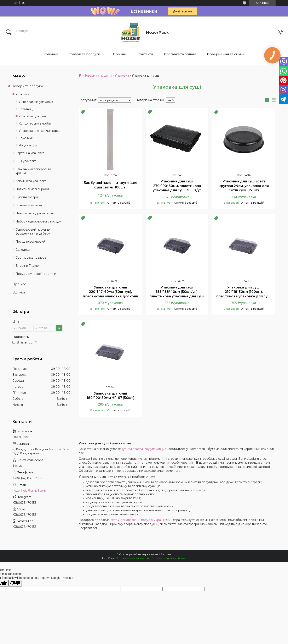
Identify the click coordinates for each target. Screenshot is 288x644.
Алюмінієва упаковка (31, 181)
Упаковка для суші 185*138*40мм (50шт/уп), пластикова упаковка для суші (177, 292)
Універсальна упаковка (36, 102)
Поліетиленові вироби (32, 189)
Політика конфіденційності (169, 558)
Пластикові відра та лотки (35, 213)
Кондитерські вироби (35, 123)
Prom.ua (166, 554)
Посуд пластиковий (30, 242)
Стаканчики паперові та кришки (33, 171)
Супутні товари (27, 197)
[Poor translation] (15, 583)
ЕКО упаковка (26, 161)
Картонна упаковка (30, 153)
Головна (51, 54)
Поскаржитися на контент (133, 558)
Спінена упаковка (29, 205)
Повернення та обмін (225, 54)
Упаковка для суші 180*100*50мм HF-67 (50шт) (110, 396)
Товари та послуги (85, 54)
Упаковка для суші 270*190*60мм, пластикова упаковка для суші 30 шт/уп (177, 186)
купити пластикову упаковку (143, 449)
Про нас (120, 54)
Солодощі (23, 250)
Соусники (26, 138)
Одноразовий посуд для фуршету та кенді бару (34, 232)
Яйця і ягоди (28, 145)
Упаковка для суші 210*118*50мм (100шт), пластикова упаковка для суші (244, 292)
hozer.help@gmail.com (29, 491)
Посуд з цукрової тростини (36, 274)
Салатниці (26, 109)
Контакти (145, 54)
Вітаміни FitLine (27, 266)
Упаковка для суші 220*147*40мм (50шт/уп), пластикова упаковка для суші (110, 292)
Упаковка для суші (33, 116)
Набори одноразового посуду (38, 221)
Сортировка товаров (31, 258)
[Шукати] (9, 33)
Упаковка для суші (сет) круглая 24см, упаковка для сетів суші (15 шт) (244, 186)
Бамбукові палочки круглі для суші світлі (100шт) (110, 185)
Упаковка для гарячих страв (39, 131)
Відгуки (19, 292)
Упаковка (122, 76)
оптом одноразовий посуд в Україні (137, 520)
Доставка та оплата (180, 54)
